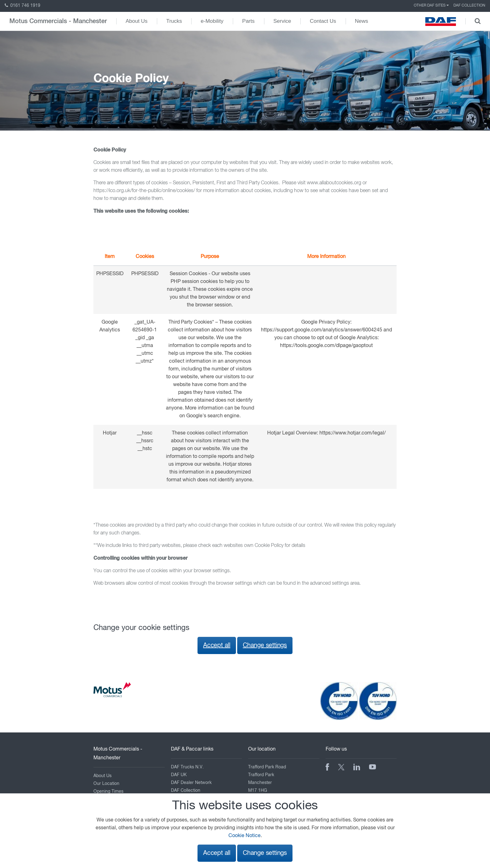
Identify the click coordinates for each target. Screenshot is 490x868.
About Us (137, 21)
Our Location (106, 784)
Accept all (217, 645)
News (362, 21)
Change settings (265, 645)
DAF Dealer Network (191, 783)
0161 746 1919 (22, 6)
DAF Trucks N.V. (187, 767)
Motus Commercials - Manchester (58, 21)
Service (282, 21)
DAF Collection (469, 6)
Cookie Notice (245, 836)
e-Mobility (212, 21)
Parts (248, 21)
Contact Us (323, 21)
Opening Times (108, 791)
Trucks (174, 21)
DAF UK (179, 775)
